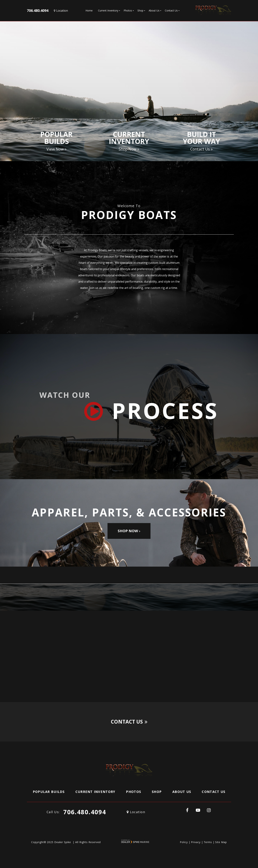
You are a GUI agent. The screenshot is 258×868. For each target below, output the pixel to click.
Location (136, 812)
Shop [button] (140, 10)
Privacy (196, 842)
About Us (182, 792)
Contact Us (129, 722)
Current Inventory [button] (108, 10)
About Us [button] (154, 10)
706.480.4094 (85, 812)
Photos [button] (128, 10)
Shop (157, 792)
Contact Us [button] (171, 10)
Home (89, 10)
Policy (184, 842)
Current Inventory (95, 792)
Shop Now (129, 531)
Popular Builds (49, 792)
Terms (208, 842)
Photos (133, 792)
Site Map (221, 842)
